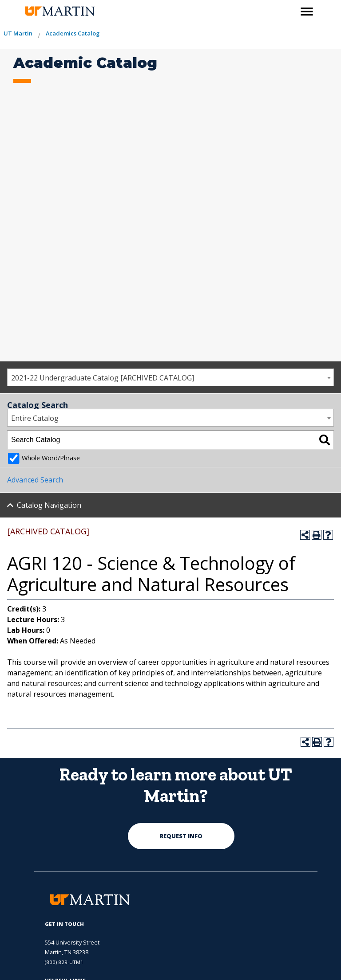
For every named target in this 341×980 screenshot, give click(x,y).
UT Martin (18, 33)
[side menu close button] (307, 12)
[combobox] (170, 377)
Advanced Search (35, 480)
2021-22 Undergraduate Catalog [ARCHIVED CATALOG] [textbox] (103, 378)
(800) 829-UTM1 (64, 962)
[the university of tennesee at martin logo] (59, 11)
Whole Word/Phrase (51, 458)
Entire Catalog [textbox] (35, 418)
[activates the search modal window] (288, 10)
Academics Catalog (73, 33)
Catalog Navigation (49, 505)
